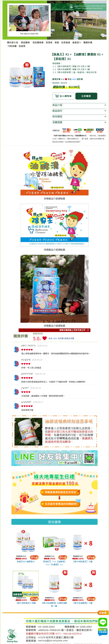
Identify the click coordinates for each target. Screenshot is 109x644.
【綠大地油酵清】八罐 (82, 603)
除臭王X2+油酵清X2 (26, 561)
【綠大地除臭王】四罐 (26, 603)
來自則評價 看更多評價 (61, 338)
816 (74, 79)
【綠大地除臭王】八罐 (82, 561)
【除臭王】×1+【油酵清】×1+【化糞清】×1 (54, 563)
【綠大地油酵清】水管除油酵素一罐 (54, 604)
